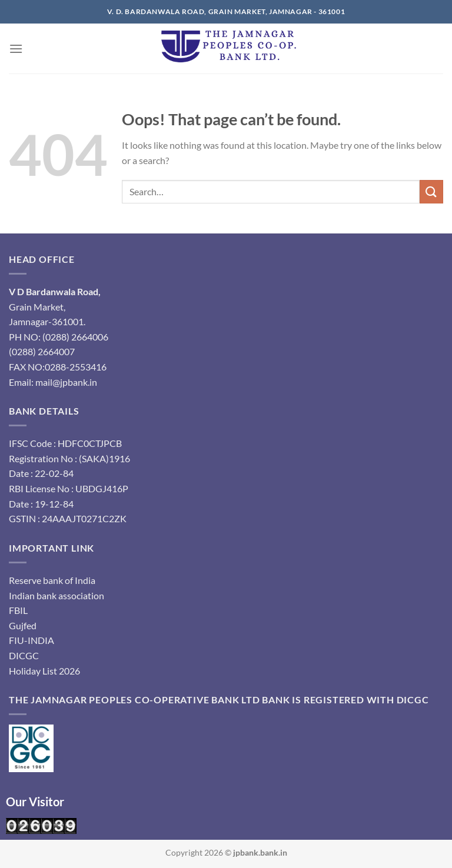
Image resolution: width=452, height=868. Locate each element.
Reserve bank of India (52, 580)
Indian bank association (56, 595)
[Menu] (16, 49)
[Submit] (431, 191)
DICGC (24, 655)
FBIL (18, 610)
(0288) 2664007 (42, 351)
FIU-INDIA (31, 640)
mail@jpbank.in (66, 382)
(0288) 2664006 (75, 337)
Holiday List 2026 (44, 671)
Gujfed (23, 625)
